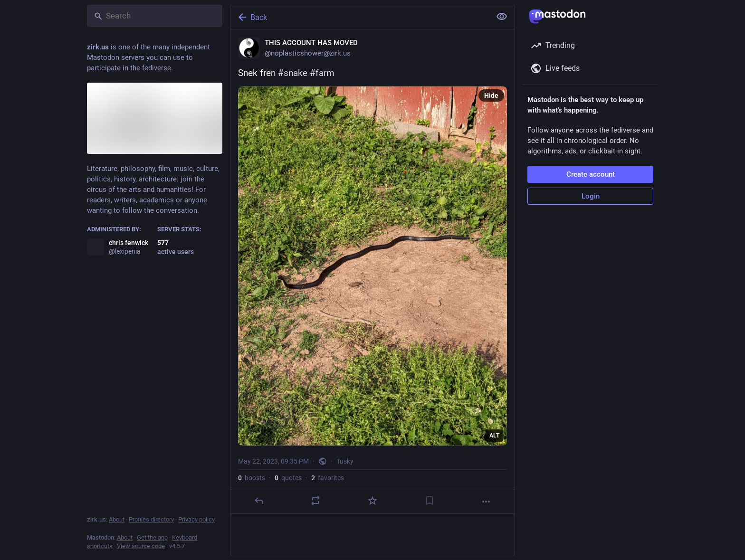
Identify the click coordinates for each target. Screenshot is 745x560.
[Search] (155, 16)
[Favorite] (372, 501)
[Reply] (259, 501)
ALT (494, 436)
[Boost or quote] (315, 501)
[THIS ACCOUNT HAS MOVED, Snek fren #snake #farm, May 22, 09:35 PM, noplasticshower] (372, 272)
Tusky (345, 461)
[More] (486, 502)
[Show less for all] (502, 17)
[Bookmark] (430, 501)
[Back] (360, 17)
